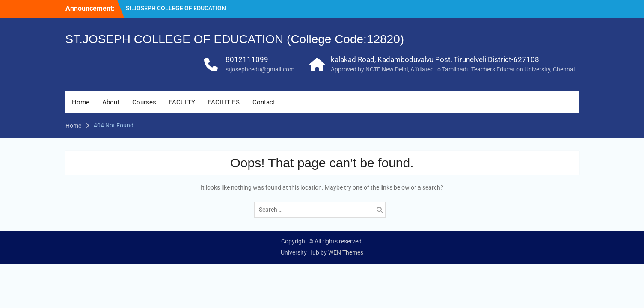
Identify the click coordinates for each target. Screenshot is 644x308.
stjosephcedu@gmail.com (260, 69)
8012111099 (247, 59)
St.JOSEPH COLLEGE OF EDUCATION (176, 8)
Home (81, 102)
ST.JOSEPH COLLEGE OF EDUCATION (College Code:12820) (235, 39)
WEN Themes (346, 252)
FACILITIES (224, 102)
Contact (264, 102)
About (111, 102)
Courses (144, 102)
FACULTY (182, 102)
